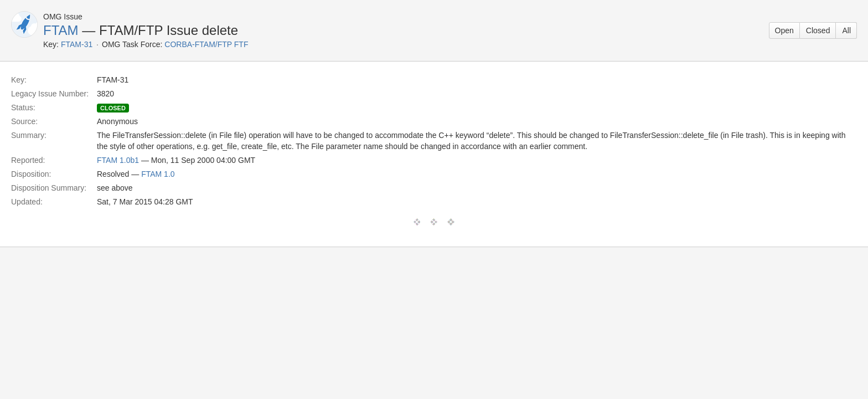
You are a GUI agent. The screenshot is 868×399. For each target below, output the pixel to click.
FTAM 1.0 (158, 174)
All (846, 30)
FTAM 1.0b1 (118, 160)
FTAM (61, 30)
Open (784, 30)
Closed (818, 30)
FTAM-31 (77, 44)
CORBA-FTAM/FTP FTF (206, 44)
